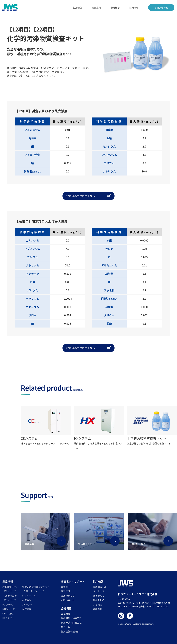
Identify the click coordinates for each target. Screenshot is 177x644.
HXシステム (8, 618)
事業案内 (96, 8)
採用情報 (134, 8)
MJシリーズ (8, 605)
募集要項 (98, 609)
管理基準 (66, 591)
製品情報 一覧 (10, 587)
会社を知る (99, 596)
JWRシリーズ (9, 591)
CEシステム (8, 613)
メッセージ (99, 591)
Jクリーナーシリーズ (33, 591)
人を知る (98, 605)
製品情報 (77, 8)
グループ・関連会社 (71, 622)
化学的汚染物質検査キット (36, 587)
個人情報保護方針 (70, 631)
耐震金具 (27, 600)
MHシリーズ (9, 609)
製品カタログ (68, 596)
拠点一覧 (66, 627)
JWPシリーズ (9, 600)
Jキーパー (27, 605)
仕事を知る (99, 600)
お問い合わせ (161, 8)
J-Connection (10, 596)
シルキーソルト (30, 596)
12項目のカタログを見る (81, 196)
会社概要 (115, 8)
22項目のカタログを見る (81, 348)
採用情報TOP (100, 587)
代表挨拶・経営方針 (71, 618)
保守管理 (27, 609)
